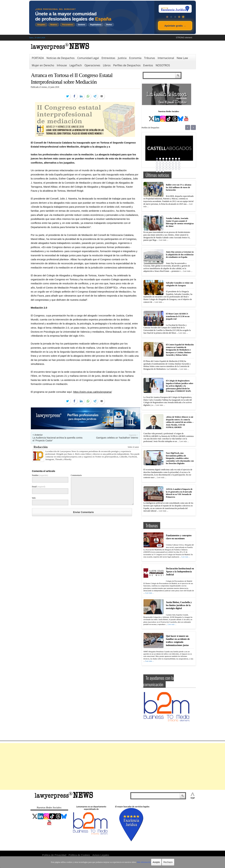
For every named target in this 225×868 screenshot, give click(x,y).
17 (157, 164)
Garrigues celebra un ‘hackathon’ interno (117, 438)
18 (160, 164)
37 (170, 169)
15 (176, 161)
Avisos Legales (101, 855)
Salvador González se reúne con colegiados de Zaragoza (179, 284)
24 (179, 164)
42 (160, 171)
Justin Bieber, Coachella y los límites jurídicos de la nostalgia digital (179, 605)
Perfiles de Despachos (127, 65)
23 (176, 164)
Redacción (41, 447)
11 (163, 161)
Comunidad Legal (88, 58)
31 (176, 166)
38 (173, 169)
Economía (135, 58)
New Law (182, 58)
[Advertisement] (112, 766)
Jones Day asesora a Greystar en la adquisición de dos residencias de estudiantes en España (180, 255)
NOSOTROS (163, 65)
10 (160, 161)
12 (166, 161)
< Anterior (38, 435)
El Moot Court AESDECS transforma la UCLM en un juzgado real (178, 316)
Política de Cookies (79, 855)
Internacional (166, 58)
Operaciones (92, 65)
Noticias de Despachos (60, 58)
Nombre (40, 475)
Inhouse (62, 65)
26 (160, 166)
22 (173, 164)
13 (170, 161)
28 (166, 166)
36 (166, 169)
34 (160, 169)
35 (163, 169)
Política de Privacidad (54, 855)
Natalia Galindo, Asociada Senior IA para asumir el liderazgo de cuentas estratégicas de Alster (180, 222)
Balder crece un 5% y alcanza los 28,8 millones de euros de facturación (179, 187)
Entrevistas (108, 58)
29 (170, 166)
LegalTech (76, 65)
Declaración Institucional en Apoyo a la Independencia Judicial (180, 572)
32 (179, 166)
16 (179, 161)
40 (179, 169)
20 (166, 164)
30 (173, 166)
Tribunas (149, 58)
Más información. (144, 862)
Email (39, 487)
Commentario (76, 475)
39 (176, 169)
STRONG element (184, 38)
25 (157, 166)
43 (163, 171)
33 (157, 169)
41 (157, 171)
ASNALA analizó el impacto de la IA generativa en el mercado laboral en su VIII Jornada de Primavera (179, 493)
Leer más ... (163, 240)
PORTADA (38, 58)
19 (163, 164)
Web (34, 498)
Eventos (148, 65)
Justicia (122, 58)
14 (173, 161)
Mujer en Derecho (43, 65)
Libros (107, 65)
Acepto (156, 862)
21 (170, 164)
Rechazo (168, 862)
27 (163, 166)
